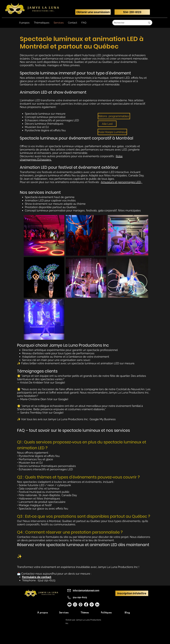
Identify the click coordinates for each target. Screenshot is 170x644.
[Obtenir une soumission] (93, 12)
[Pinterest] (92, 604)
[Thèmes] (85, 613)
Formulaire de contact (37, 577)
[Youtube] (69, 604)
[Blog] (127, 613)
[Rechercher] (128, 23)
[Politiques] (106, 613)
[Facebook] (86, 604)
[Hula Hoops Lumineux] (112, 132)
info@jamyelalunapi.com (86, 590)
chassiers (45, 160)
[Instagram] (75, 604)
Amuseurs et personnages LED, (122, 182)
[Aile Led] (107, 124)
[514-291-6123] (132, 12)
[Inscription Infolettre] (132, 593)
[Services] (64, 613)
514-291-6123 (80, 597)
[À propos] (43, 613)
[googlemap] (81, 604)
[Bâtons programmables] (114, 116)
